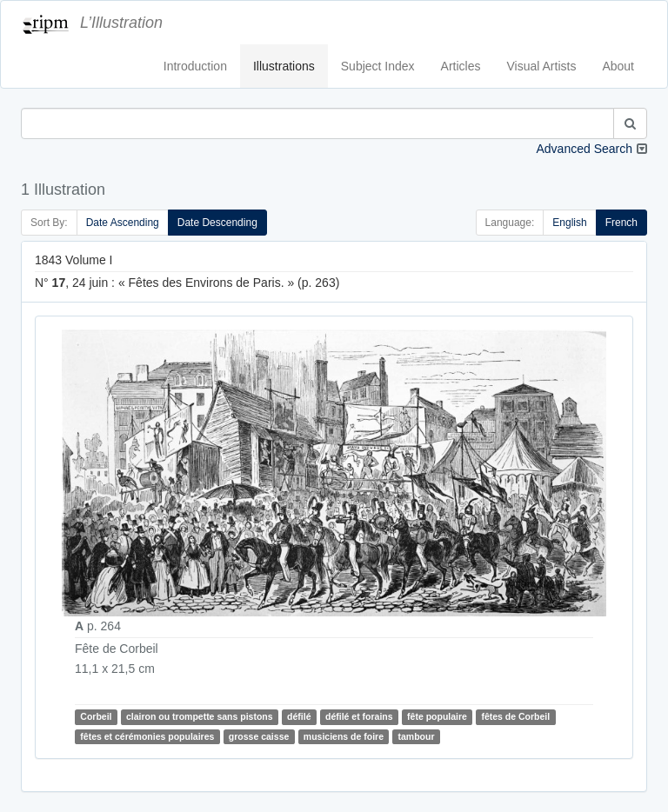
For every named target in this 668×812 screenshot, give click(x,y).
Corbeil (96, 716)
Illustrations (284, 66)
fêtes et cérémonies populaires (147, 736)
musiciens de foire (344, 736)
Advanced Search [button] (584, 149)
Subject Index (378, 66)
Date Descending (217, 223)
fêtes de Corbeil (515, 716)
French (621, 223)
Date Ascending (123, 223)
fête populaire (437, 716)
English (569, 223)
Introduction (195, 66)
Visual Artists (542, 66)
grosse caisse (259, 736)
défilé (299, 716)
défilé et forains (359, 716)
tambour (416, 736)
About (618, 66)
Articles (461, 66)
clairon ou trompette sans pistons (200, 716)
